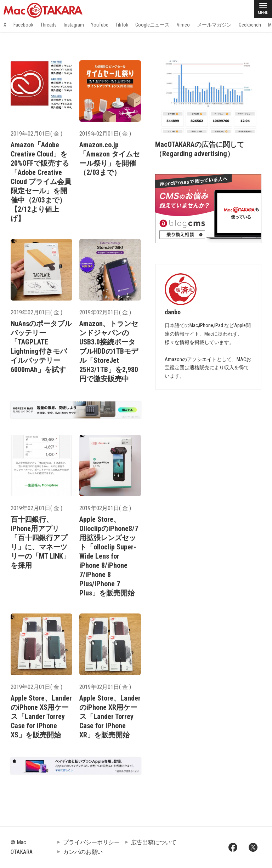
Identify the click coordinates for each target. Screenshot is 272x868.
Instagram (74, 25)
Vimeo (183, 25)
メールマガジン (214, 25)
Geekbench (250, 25)
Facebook (23, 25)
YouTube (100, 25)
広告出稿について (154, 842)
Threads (49, 25)
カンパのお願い (83, 852)
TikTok (122, 25)
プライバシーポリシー (91, 842)
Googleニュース (152, 25)
